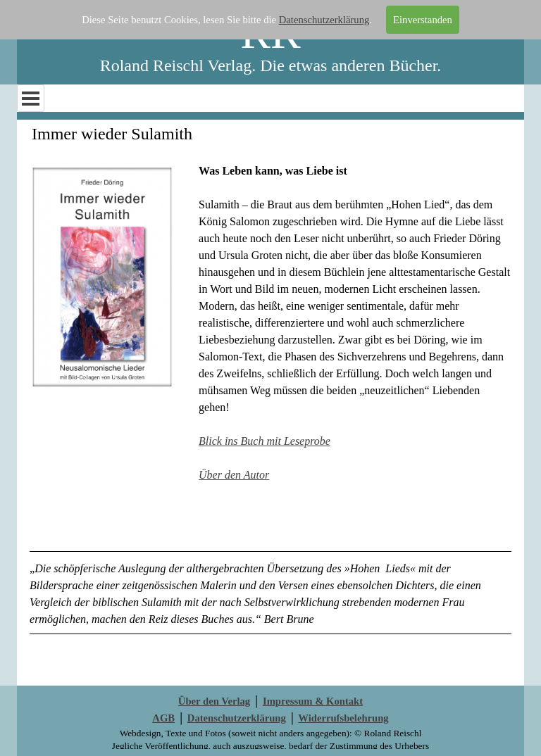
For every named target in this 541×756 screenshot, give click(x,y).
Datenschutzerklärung (324, 20)
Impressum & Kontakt (313, 701)
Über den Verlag (214, 701)
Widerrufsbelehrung (343, 718)
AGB (163, 718)
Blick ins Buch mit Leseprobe (265, 441)
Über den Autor (234, 475)
